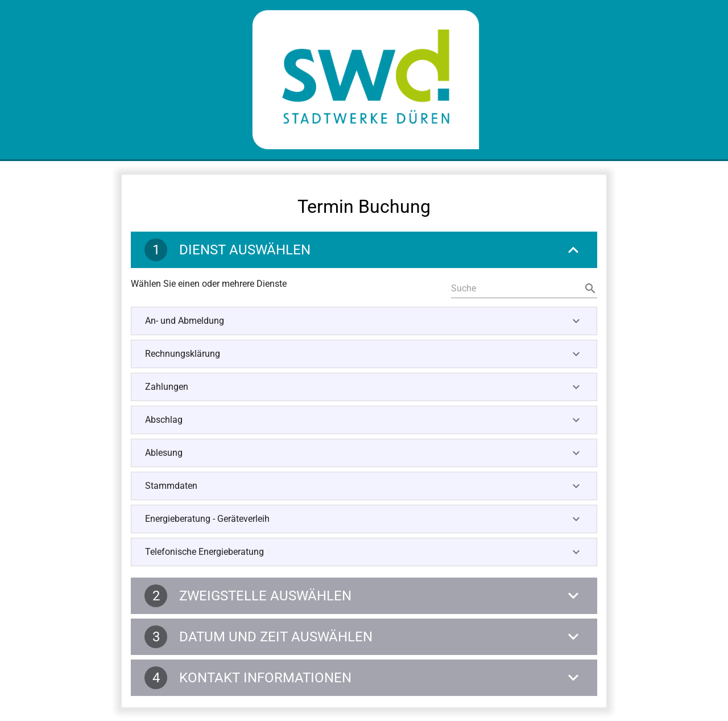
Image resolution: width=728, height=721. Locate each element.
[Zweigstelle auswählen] (364, 596)
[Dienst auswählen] (364, 250)
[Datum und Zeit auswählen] (364, 637)
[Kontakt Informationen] (364, 678)
